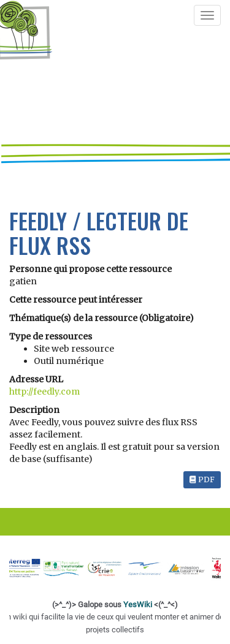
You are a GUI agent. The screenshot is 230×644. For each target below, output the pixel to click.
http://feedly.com (44, 392)
